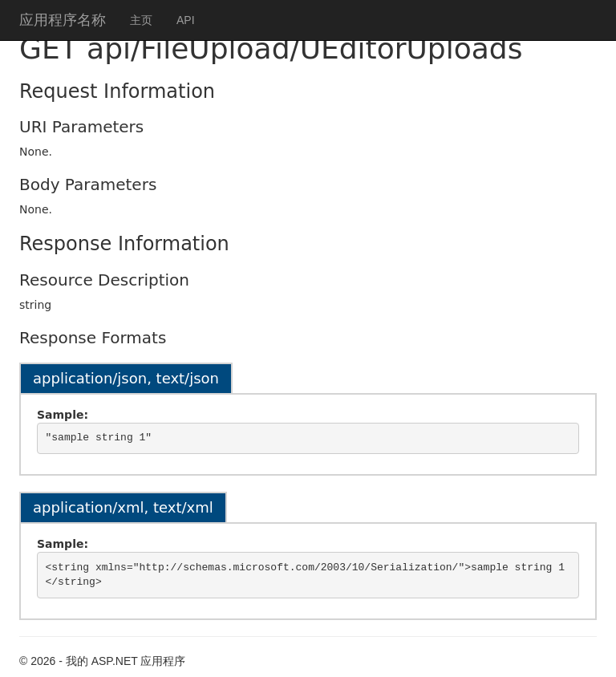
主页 (141, 20)
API (186, 20)
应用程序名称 (63, 20)
